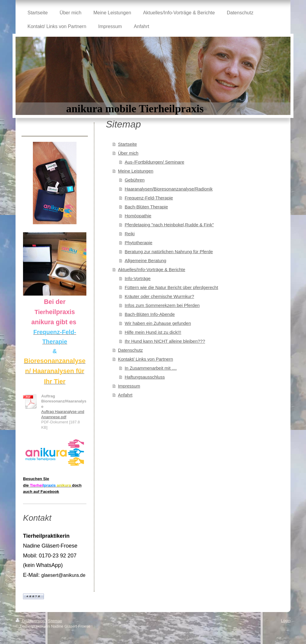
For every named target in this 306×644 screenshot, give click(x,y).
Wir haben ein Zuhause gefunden (158, 323)
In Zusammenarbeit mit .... (151, 368)
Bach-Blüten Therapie (146, 207)
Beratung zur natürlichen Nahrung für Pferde (169, 252)
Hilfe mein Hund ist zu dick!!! (153, 332)
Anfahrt (125, 395)
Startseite (127, 144)
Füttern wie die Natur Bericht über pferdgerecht (171, 287)
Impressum (129, 386)
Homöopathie (138, 216)
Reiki (130, 234)
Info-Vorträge (138, 278)
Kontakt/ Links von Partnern (146, 359)
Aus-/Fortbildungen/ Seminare (154, 162)
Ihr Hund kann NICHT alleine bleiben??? (165, 341)
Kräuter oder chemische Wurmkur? (159, 296)
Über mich (128, 153)
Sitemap (55, 621)
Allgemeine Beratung (145, 260)
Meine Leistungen (136, 171)
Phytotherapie (139, 243)
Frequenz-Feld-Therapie (149, 198)
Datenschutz (130, 350)
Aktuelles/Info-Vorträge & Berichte (152, 269)
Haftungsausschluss (145, 377)
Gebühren (135, 180)
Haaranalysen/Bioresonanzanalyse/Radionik (169, 189)
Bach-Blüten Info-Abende (150, 314)
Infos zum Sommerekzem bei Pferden (162, 305)
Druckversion (31, 621)
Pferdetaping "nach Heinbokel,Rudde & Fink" (169, 225)
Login (286, 621)
